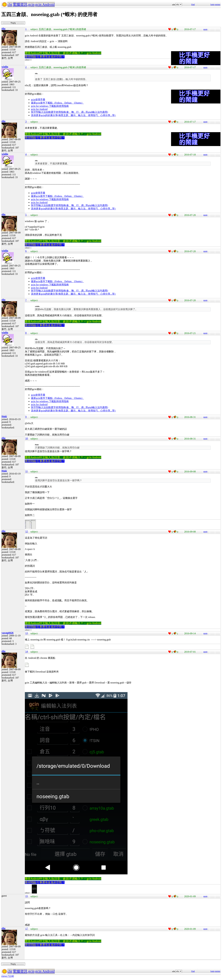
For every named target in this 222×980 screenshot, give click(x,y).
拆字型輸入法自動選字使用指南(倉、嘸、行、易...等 (60, 112)
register (218, 4)
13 (27, 633)
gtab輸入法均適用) (98, 112)
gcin (31, 4)
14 (27, 651)
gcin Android (45, 4)
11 (26, 471)
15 (27, 896)
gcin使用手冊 (38, 100)
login (212, 4)
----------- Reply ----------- (13, 23)
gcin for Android (39, 109)
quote (205, 29)
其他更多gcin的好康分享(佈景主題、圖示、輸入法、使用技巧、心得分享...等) (73, 115)
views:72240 (8, 976)
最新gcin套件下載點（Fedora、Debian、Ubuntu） (57, 103)
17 (27, 929)
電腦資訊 (20, 4)
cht (10, 4)
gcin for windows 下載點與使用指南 (50, 106)
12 (27, 531)
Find (193, 4)
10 (27, 438)
